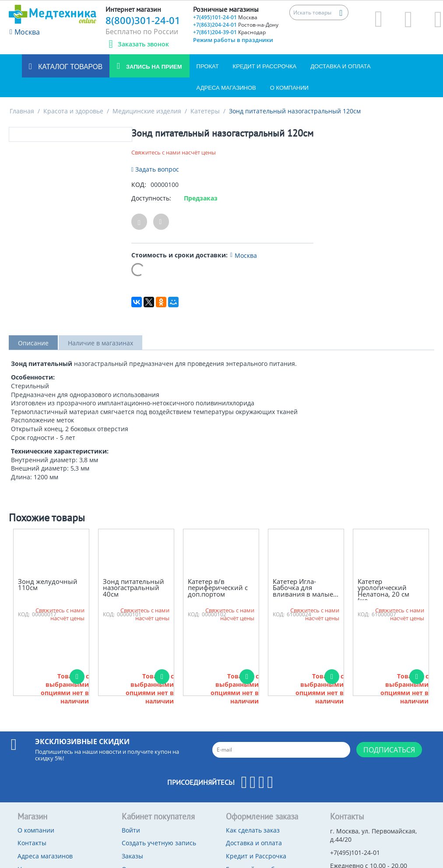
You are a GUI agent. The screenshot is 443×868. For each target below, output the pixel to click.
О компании (289, 88)
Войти (131, 830)
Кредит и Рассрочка (265, 66)
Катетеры (205, 111)
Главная (22, 111)
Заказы (132, 856)
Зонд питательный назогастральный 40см (134, 588)
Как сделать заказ (253, 830)
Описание (33, 343)
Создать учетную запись (159, 843)
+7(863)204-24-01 (236, 25)
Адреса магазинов (226, 88)
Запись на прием (153, 67)
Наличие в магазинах (100, 343)
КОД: (139, 184)
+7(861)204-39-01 (229, 32)
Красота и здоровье (73, 111)
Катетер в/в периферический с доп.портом (218, 588)
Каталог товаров (69, 67)
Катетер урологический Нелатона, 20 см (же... (383, 591)
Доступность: (151, 198)
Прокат (208, 66)
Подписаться (389, 750)
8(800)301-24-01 (143, 20)
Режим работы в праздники (233, 40)
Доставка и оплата (340, 66)
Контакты (32, 843)
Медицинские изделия (147, 111)
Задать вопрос (155, 169)
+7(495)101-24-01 (225, 17)
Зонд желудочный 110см (48, 585)
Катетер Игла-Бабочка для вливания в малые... (306, 588)
